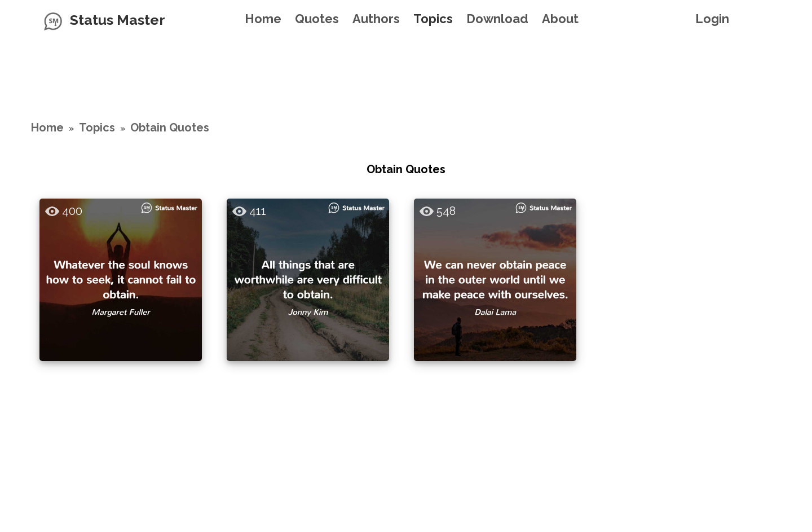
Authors (376, 19)
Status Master (118, 20)
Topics (433, 19)
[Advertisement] (406, 65)
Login (712, 19)
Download (497, 19)
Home (263, 19)
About (560, 19)
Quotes (317, 19)
